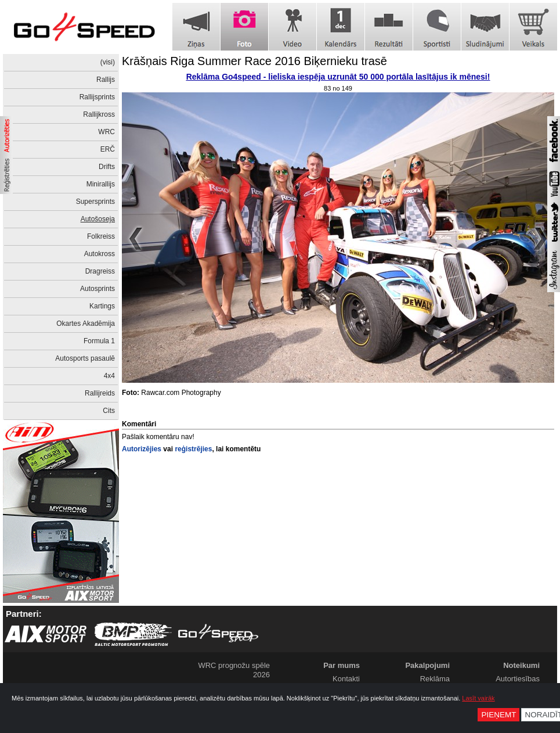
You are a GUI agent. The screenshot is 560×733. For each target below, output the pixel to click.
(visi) (108, 62)
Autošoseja (98, 219)
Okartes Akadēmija (86, 324)
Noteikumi (521, 665)
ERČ (108, 149)
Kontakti (346, 679)
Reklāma (435, 679)
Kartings (102, 306)
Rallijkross (99, 114)
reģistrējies (193, 449)
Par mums (342, 665)
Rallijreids (100, 393)
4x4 (109, 376)
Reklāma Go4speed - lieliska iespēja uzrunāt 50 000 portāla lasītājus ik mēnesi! (338, 77)
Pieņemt (498, 715)
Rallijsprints (97, 97)
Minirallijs (101, 184)
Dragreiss (100, 271)
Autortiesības (518, 679)
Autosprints (97, 289)
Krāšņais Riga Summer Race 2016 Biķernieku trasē (254, 61)
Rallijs (106, 80)
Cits (109, 411)
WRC (106, 132)
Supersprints (95, 202)
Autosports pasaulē (85, 358)
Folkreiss (101, 236)
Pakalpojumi (427, 665)
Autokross (100, 254)
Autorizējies (142, 449)
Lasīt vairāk (478, 698)
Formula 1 (99, 341)
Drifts (107, 167)
